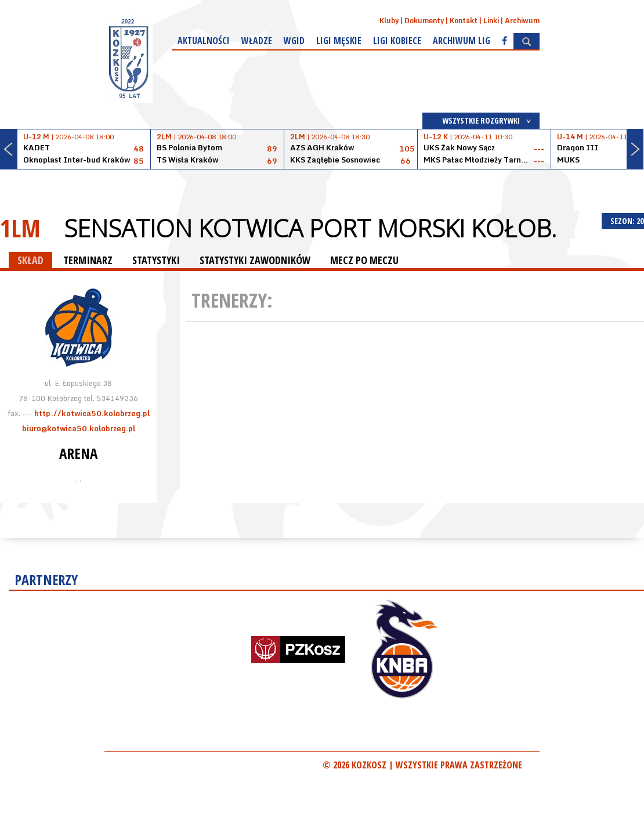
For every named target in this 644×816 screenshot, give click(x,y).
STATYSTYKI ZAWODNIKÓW (255, 260)
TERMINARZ (88, 260)
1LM (20, 228)
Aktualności (204, 41)
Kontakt (464, 21)
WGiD (294, 41)
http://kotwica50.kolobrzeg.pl (92, 413)
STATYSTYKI (156, 260)
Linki (491, 21)
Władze (257, 41)
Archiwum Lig (462, 41)
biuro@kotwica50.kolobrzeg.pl (79, 428)
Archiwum (522, 21)
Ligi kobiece (397, 41)
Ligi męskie (339, 41)
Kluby (389, 21)
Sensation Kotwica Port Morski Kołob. (310, 228)
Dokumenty (424, 21)
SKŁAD (30, 260)
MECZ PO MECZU (364, 260)
